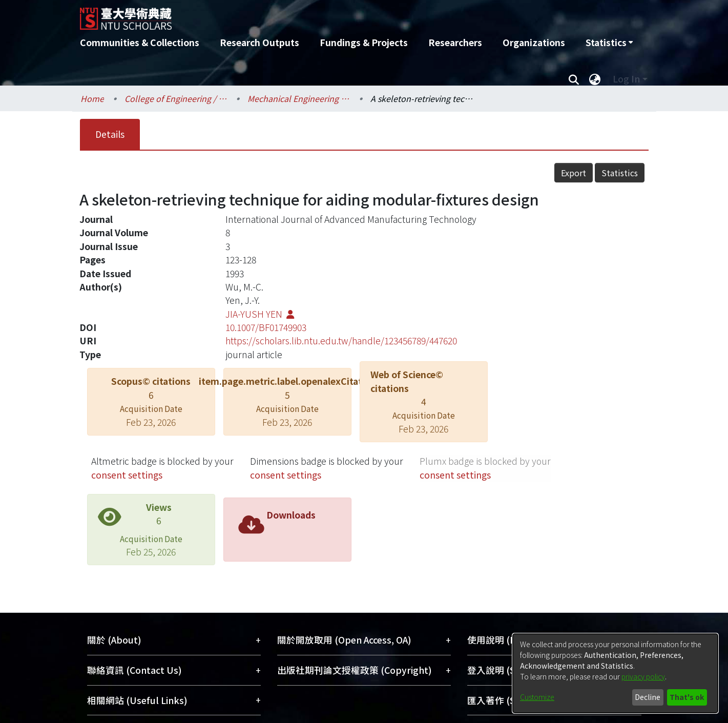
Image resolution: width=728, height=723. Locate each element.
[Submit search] (574, 79)
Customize (537, 697)
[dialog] (615, 673)
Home (92, 98)
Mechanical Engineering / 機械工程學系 (299, 98)
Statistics (620, 173)
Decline (648, 697)
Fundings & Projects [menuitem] (364, 42)
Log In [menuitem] (626, 79)
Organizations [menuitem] (534, 42)
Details (110, 134)
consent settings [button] (127, 475)
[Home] (309, 15)
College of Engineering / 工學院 (176, 98)
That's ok (687, 697)
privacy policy (643, 676)
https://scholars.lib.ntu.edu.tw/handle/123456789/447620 (341, 340)
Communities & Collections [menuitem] (140, 42)
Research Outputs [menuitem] (259, 42)
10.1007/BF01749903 (266, 327)
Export (574, 173)
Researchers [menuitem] (455, 42)
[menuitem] (609, 43)
